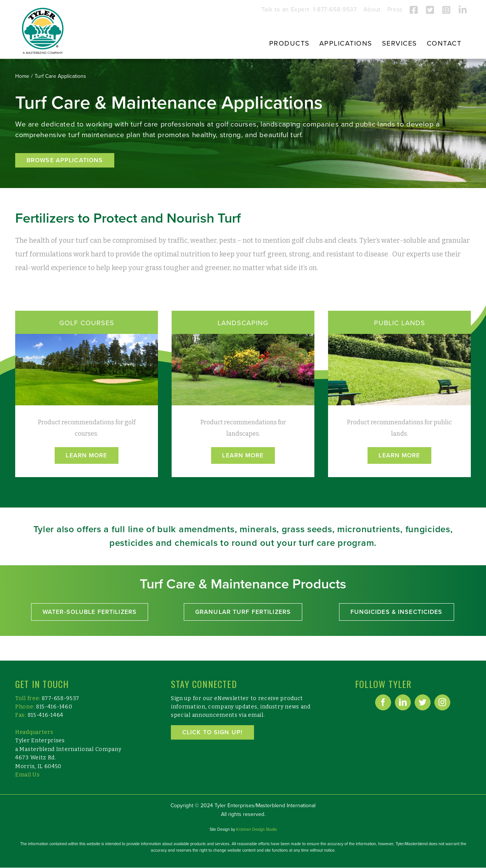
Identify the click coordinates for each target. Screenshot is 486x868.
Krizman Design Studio (256, 829)
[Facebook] (383, 702)
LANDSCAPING (243, 323)
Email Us (28, 775)
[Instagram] (442, 702)
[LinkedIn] (403, 702)
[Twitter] (423, 702)
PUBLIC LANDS (400, 323)
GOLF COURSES (87, 323)
